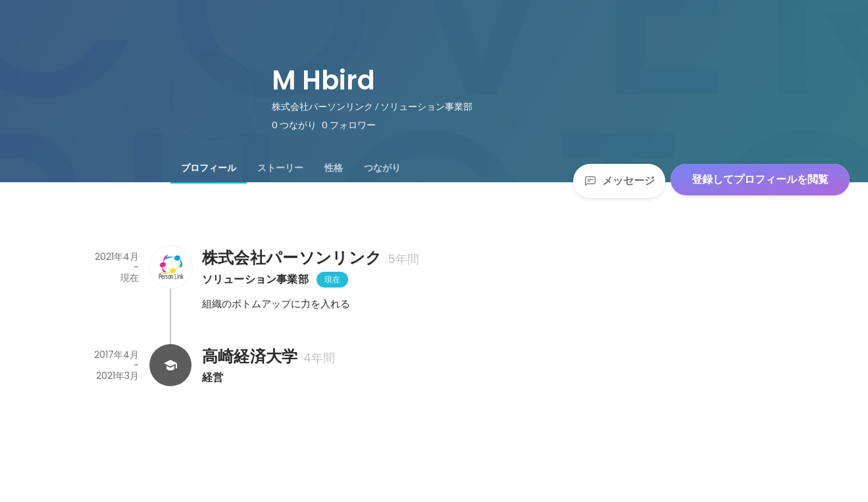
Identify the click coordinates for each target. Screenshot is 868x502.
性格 (334, 168)
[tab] (209, 168)
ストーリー (280, 168)
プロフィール (209, 168)
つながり (382, 168)
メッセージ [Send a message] (619, 181)
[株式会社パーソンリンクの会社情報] (170, 267)
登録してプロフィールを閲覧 (760, 179)
